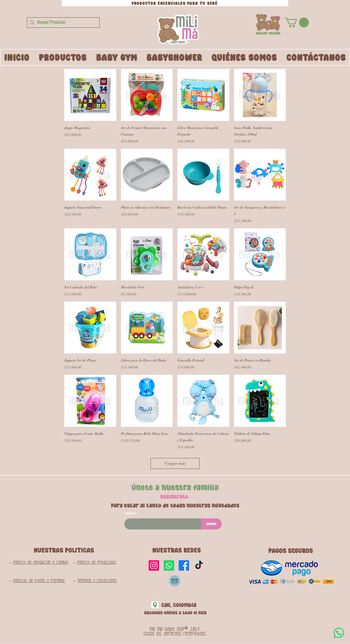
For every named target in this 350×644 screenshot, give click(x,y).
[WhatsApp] (339, 633)
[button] (268, 22)
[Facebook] (184, 565)
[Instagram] (154, 565)
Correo (130, 514)
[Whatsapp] (169, 565)
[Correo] (175, 581)
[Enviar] (211, 524)
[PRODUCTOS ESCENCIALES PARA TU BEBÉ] (175, 3)
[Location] (155, 605)
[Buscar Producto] (63, 23)
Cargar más (175, 463)
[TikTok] (199, 565)
